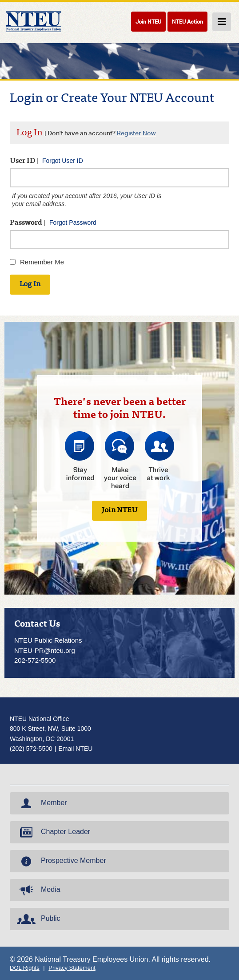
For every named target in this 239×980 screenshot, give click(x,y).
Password (53, 223)
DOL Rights (25, 968)
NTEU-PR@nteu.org (45, 650)
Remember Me (42, 262)
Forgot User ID (63, 161)
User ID (46, 161)
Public (38, 919)
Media (38, 890)
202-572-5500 (35, 660)
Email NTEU (75, 749)
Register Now (136, 133)
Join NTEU (148, 22)
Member (41, 803)
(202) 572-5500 (31, 749)
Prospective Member (61, 861)
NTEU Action (187, 22)
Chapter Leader (53, 832)
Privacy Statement (72, 968)
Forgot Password (73, 223)
